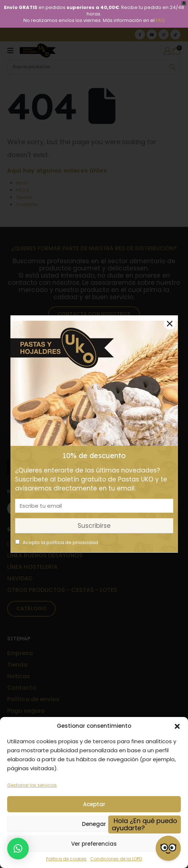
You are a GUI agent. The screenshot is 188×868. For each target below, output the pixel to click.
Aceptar (94, 804)
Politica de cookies (66, 859)
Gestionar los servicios (32, 785)
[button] (177, 726)
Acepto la (57, 542)
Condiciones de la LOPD (116, 859)
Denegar (94, 824)
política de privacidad (72, 542)
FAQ (160, 20)
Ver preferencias (94, 844)
